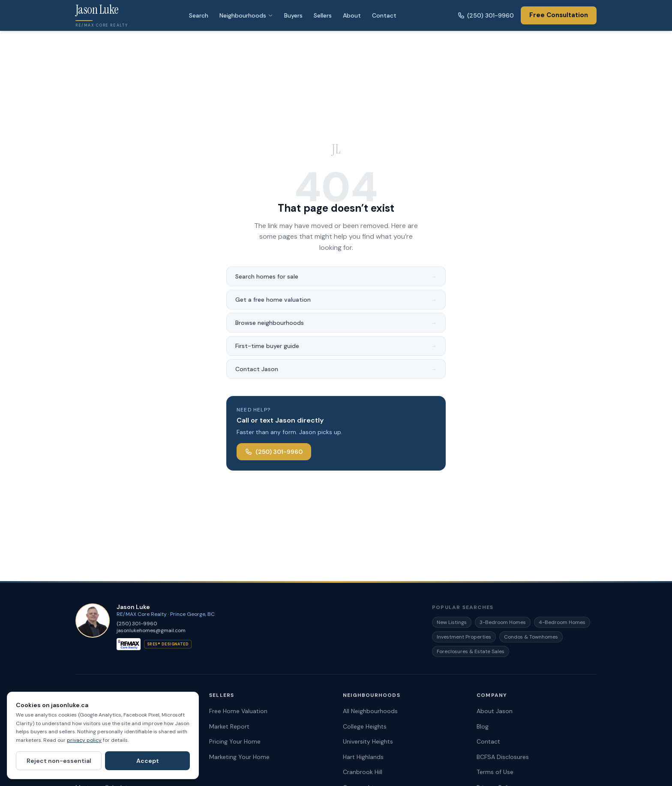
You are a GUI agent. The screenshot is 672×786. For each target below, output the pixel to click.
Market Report (229, 726)
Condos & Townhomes (531, 637)
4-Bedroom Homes (562, 622)
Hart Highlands (363, 757)
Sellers (323, 15)
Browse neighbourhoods (336, 323)
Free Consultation (559, 15)
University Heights (368, 741)
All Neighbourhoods (370, 711)
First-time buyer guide (336, 346)
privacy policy (84, 740)
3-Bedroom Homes (503, 622)
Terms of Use (495, 772)
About (352, 15)
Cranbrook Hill (363, 772)
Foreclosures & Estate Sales (471, 651)
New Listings (452, 622)
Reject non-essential (59, 761)
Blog (483, 726)
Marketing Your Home (239, 757)
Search (199, 15)
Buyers (293, 15)
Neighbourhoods (246, 15)
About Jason (495, 711)
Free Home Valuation (238, 711)
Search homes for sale (336, 276)
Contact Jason (336, 369)
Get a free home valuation (336, 300)
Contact (384, 15)
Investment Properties (464, 637)
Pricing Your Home (235, 741)
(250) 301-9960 (486, 15)
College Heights (365, 726)
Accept (148, 761)
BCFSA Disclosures (503, 757)
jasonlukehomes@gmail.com (151, 630)
